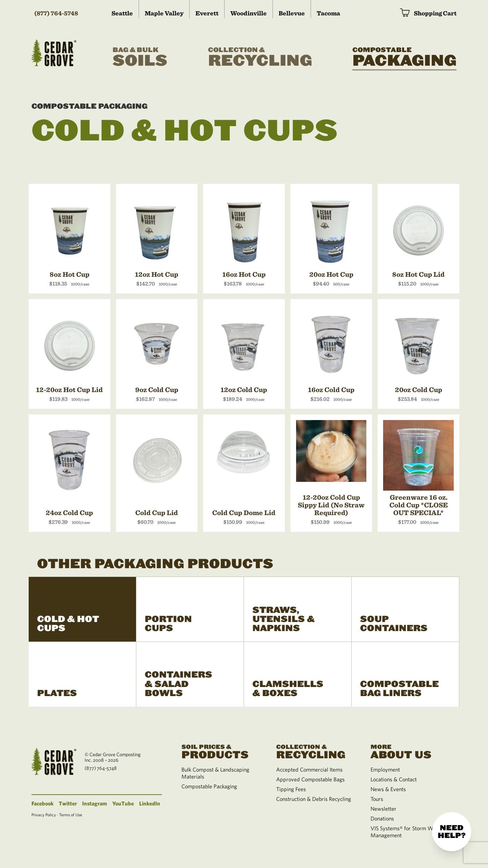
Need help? (452, 832)
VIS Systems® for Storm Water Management (406, 832)
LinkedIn (150, 803)
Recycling (260, 57)
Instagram (95, 803)
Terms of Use (71, 815)
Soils (140, 57)
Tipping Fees (291, 789)
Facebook (42, 803)
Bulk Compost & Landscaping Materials (215, 773)
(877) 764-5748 (56, 13)
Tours (377, 799)
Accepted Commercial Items (309, 769)
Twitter (68, 803)
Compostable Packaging (89, 106)
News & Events (388, 789)
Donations (382, 818)
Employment (385, 769)
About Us (409, 751)
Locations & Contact (394, 779)
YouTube (123, 803)
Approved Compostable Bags (310, 779)
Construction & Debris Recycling (314, 799)
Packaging (404, 57)
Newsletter (383, 809)
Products (220, 751)
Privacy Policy (44, 815)
